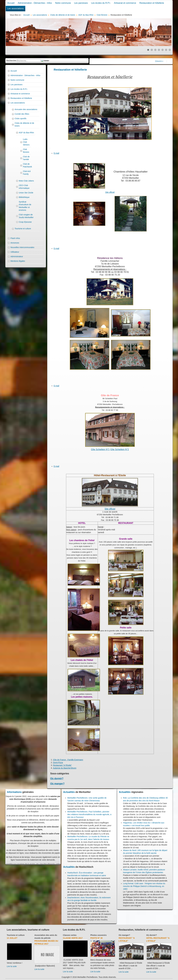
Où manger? (57, 784)
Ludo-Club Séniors (26, 142)
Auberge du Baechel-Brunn (65, 768)
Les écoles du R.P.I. (101, 3)
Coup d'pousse (25, 222)
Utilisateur (15, 252)
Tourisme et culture (23, 229)
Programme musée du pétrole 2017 (46, 942)
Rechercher (11, 60)
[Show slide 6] (166, 50)
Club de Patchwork (27, 165)
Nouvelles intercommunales (22, 247)
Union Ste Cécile (26, 193)
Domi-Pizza (58, 762)
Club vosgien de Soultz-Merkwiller (26, 216)
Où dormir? (57, 779)
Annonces (15, 243)
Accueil (11, 3)
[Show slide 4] (159, 50)
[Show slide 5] (163, 50)
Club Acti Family (27, 173)
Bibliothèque (24, 197)
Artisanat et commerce (125, 3)
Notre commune (63, 3)
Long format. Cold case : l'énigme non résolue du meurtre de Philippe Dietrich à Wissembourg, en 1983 (144, 886)
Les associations (15, 8)
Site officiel (110, 192)
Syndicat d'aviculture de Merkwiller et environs (25, 206)
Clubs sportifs (21, 118)
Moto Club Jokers (26, 181)
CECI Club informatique (24, 187)
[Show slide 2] (152, 50)
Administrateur (17, 256)
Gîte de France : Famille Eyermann (68, 760)
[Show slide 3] (155, 50)
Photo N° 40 (97, 938)
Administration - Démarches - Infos (35, 3)
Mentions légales (18, 261)
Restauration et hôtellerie (152, 3)
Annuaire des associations (26, 109)
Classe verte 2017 (73, 938)
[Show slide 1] (148, 50)
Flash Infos (15, 238)
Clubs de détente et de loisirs (24, 124)
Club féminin (26, 151)
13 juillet (12, 938)
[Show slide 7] (170, 50)
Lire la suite (12, 966)
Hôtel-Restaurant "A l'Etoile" (158, 939)
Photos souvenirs (98, 935)
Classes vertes (70, 935)
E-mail (57, 153)
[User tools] (50, 148)
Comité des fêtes (22, 114)
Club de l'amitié (26, 158)
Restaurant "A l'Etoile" (62, 765)
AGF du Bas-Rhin (26, 133)
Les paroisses (81, 3)
